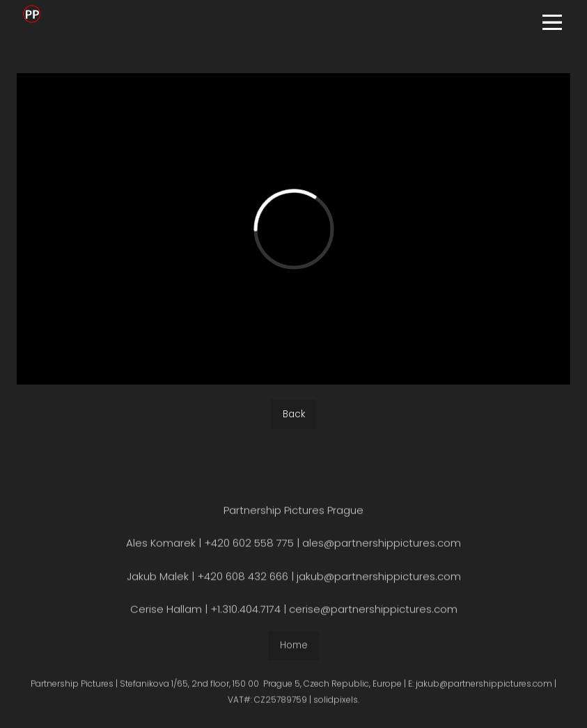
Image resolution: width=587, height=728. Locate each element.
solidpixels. (336, 703)
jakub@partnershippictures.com (377, 580)
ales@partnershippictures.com (382, 547)
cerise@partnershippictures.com (373, 613)
